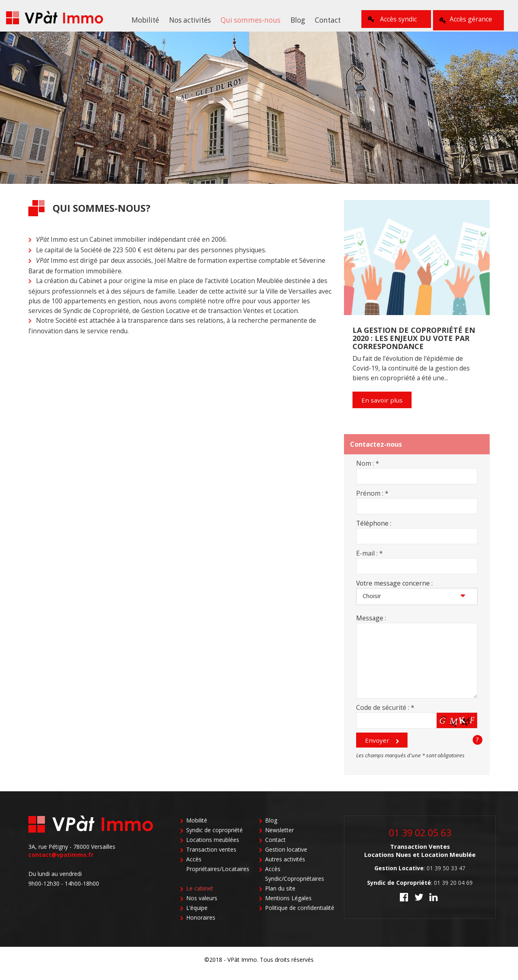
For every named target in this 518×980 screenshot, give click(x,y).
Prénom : (372, 499)
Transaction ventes (211, 857)
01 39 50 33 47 (446, 875)
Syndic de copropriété (214, 837)
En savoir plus (382, 406)
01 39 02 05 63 (420, 839)
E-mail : (369, 558)
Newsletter (279, 837)
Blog (295, 20)
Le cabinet (200, 896)
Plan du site (280, 896)
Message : (371, 623)
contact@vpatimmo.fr (61, 862)
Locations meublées (213, 847)
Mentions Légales (288, 905)
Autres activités (285, 866)
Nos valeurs (202, 905)
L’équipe (197, 915)
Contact (322, 20)
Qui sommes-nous (250, 20)
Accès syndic (394, 19)
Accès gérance (469, 19)
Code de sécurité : (385, 713)
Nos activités (192, 20)
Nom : (368, 469)
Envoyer (377, 746)
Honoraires (201, 925)
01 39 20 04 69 (453, 889)
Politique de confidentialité (300, 915)
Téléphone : (374, 528)
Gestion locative (286, 857)
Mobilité (150, 20)
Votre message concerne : (394, 588)
